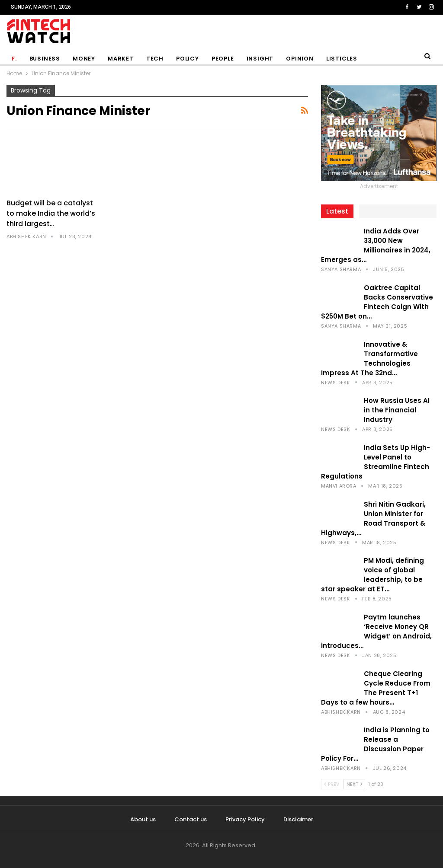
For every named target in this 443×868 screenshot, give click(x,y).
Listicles (342, 59)
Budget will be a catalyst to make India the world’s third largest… (51, 213)
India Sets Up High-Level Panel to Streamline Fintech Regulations (376, 462)
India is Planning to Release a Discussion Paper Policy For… (375, 744)
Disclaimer (298, 819)
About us (143, 819)
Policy (188, 59)
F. (14, 59)
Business (45, 59)
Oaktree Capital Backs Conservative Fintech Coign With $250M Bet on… (377, 302)
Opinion (300, 59)
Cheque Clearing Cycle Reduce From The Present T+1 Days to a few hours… (376, 688)
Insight (260, 59)
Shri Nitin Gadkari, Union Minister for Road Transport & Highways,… (373, 519)
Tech (155, 59)
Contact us (191, 819)
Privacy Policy (245, 819)
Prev (332, 784)
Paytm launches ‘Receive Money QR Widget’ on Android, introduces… (376, 631)
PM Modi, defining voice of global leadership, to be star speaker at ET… (372, 575)
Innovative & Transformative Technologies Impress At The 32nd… (369, 359)
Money (84, 59)
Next (354, 784)
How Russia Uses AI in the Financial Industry (397, 410)
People (223, 59)
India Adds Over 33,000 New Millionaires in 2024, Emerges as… (376, 245)
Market (121, 59)
